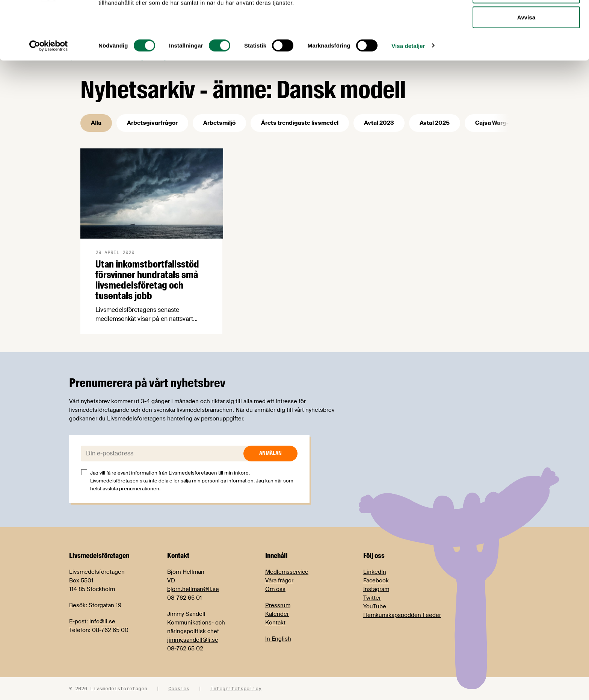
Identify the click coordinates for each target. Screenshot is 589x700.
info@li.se (102, 621)
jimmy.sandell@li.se (193, 640)
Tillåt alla (526, 20)
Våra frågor (279, 581)
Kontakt (275, 623)
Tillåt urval (526, 45)
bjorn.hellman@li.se (193, 589)
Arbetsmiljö (219, 123)
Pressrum (278, 605)
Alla (96, 123)
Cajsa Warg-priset (500, 123)
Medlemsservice (287, 572)
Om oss (275, 589)
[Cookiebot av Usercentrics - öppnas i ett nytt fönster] (49, 98)
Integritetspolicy (236, 688)
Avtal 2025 (435, 123)
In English (278, 639)
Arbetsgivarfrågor (152, 123)
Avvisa (526, 69)
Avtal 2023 (379, 123)
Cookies (179, 688)
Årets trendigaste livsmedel (300, 123)
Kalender (277, 614)
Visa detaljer (408, 98)
